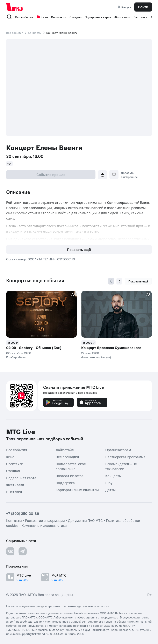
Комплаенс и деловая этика (44, 525)
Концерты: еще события (35, 280)
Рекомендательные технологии (121, 466)
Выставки (141, 17)
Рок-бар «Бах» (16, 357)
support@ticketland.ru (34, 634)
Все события (24, 17)
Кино (42, 17)
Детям (110, 490)
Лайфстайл (65, 450)
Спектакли (59, 17)
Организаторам (118, 450)
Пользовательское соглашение (71, 466)
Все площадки (67, 457)
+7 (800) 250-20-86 (23, 513)
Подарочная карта (98, 17)
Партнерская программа (125, 457)
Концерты (35, 33)
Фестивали (122, 17)
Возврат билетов (70, 476)
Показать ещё (79, 249)
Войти (143, 7)
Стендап (76, 17)
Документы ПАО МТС (85, 520)
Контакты (14, 520)
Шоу (109, 483)
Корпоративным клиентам (77, 490)
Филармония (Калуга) (96, 357)
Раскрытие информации (45, 520)
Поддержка (65, 483)
